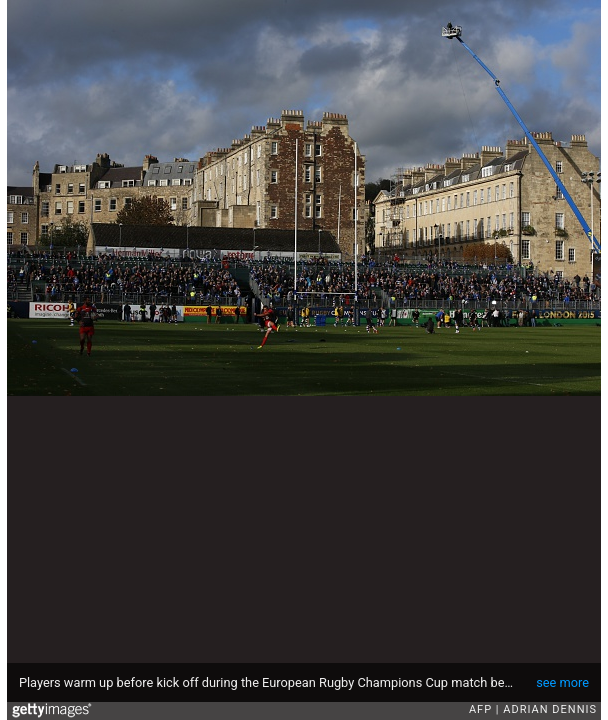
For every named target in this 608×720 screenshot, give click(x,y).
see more (562, 682)
